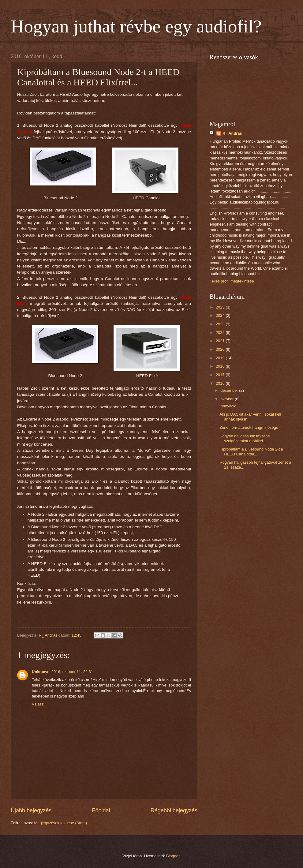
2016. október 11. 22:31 (72, 672)
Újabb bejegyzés (31, 810)
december (230, 390)
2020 (221, 349)
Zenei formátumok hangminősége (249, 427)
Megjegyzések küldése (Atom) (61, 823)
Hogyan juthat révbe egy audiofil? (136, 26)
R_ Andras (232, 133)
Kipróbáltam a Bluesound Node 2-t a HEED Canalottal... (251, 451)
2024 (221, 315)
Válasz (38, 704)
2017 (221, 375)
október (228, 399)
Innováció (228, 406)
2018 (221, 366)
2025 (221, 307)
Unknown (41, 672)
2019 (221, 358)
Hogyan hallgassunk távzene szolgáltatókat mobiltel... (245, 438)
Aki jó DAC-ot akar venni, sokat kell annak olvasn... (250, 417)
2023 (221, 324)
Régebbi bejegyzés (174, 810)
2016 (221, 383)
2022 (221, 333)
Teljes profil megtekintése (232, 281)
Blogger (173, 856)
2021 (221, 341)
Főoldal (101, 810)
